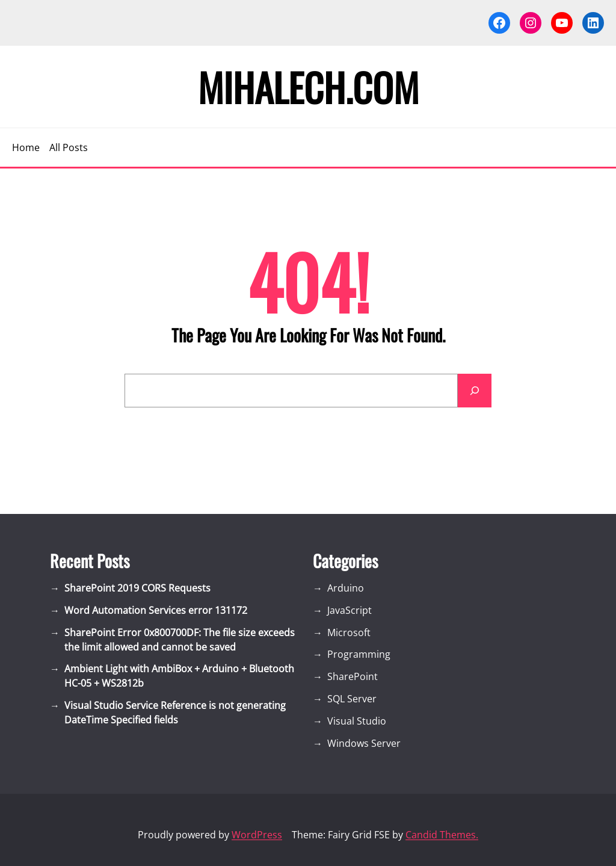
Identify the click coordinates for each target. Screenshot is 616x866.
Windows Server (364, 743)
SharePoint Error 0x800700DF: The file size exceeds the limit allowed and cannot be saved (180, 640)
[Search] (475, 391)
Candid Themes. (442, 835)
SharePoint (353, 676)
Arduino (346, 588)
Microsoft (349, 632)
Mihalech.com (308, 87)
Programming (359, 654)
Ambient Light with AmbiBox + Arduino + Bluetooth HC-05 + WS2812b (179, 676)
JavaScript (350, 610)
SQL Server (352, 699)
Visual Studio (357, 721)
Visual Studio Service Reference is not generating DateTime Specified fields (175, 713)
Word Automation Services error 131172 (156, 610)
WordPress (257, 835)
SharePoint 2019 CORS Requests (137, 588)
